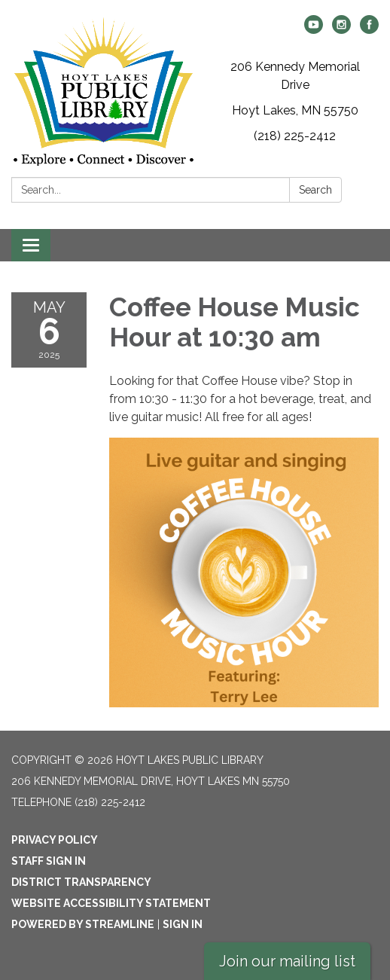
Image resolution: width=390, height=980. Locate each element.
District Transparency (81, 882)
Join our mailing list (287, 961)
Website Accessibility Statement (111, 903)
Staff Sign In (49, 861)
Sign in (183, 924)
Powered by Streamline (83, 924)
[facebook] (369, 30)
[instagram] (341, 30)
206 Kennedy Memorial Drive (295, 76)
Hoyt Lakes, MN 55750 (295, 110)
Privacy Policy (55, 840)
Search (315, 190)
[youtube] (314, 30)
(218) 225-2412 (295, 136)
